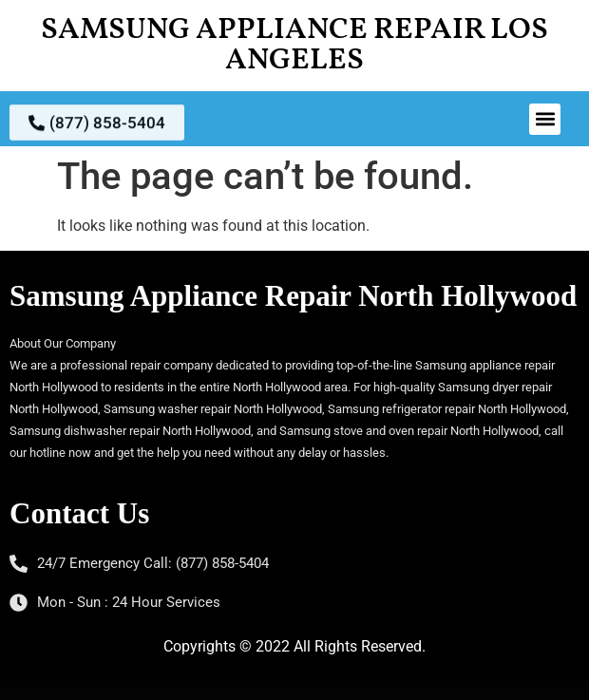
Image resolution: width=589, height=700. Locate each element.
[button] (545, 119)
